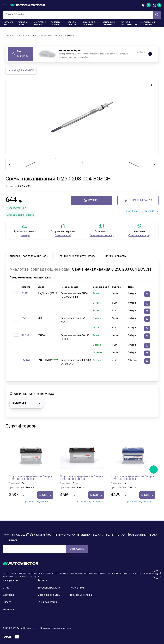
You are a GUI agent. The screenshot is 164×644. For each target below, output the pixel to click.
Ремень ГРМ (77, 588)
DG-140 (25, 335)
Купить (91, 200)
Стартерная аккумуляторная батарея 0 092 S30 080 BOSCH (31, 478)
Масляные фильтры (49, 595)
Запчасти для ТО (8, 23)
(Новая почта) (63, 235)
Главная (10, 36)
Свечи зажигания (47, 602)
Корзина (154, 5)
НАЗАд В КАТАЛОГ (21, 71)
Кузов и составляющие (130, 23)
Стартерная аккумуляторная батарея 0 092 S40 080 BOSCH (133, 478)
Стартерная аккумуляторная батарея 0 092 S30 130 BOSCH (82, 478)
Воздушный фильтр (49, 588)
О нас (6, 588)
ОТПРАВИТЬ (77, 549)
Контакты (8, 609)
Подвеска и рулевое (57, 23)
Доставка (8, 595)
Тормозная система (23, 23)
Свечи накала (23, 36)
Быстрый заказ (138, 200)
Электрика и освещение (109, 23)
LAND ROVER (26, 404)
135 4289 (26, 360)
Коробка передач (72, 23)
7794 (24, 318)
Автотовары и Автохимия (148, 23)
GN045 (25, 293)
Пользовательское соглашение (56, 628)
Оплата (7, 602)
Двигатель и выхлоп (40, 23)
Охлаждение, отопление (89, 23)
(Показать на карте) (139, 235)
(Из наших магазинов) (101, 235)
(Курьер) (25, 235)
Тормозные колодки (81, 595)
